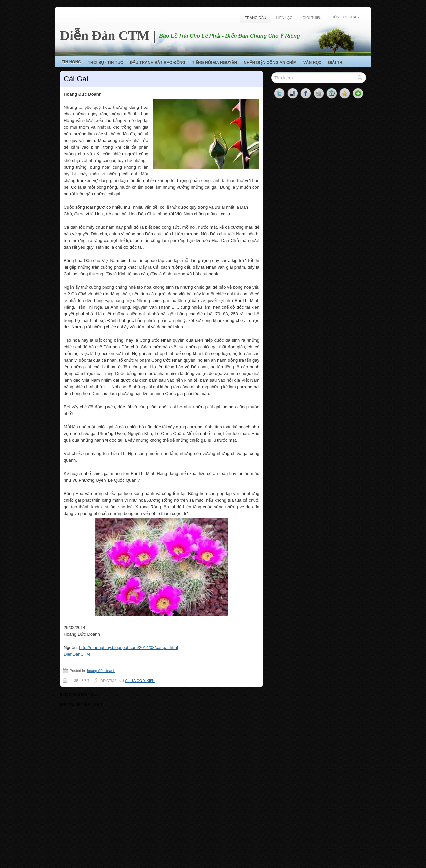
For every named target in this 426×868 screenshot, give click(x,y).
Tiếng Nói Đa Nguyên (214, 63)
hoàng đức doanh (101, 671)
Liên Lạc (284, 18)
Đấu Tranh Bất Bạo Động (158, 63)
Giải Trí (336, 63)
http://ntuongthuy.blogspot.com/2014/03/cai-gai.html (128, 648)
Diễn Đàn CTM (105, 35)
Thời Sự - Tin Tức (106, 63)
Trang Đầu (255, 18)
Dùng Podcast (346, 17)
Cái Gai (76, 79)
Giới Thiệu (312, 18)
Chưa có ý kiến (140, 681)
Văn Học (312, 63)
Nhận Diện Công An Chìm (270, 63)
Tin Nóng (71, 62)
